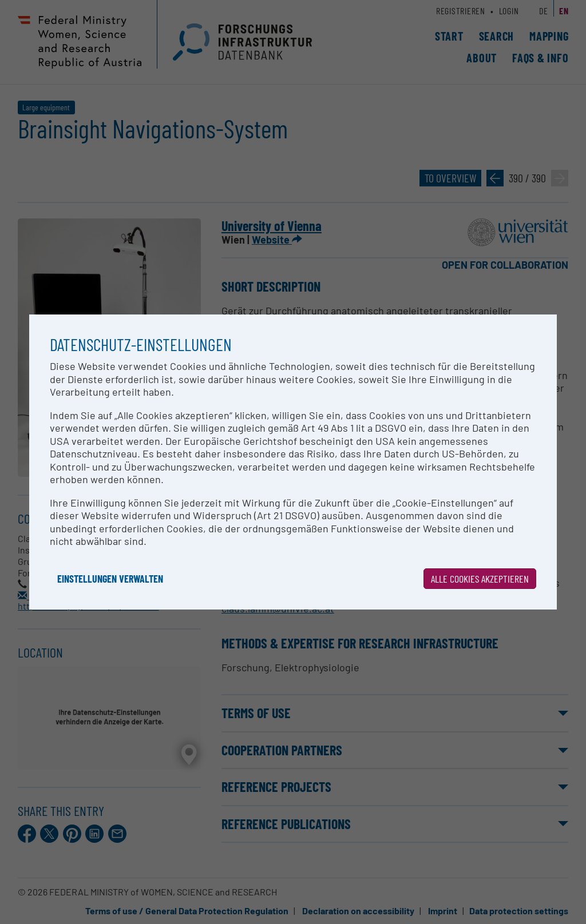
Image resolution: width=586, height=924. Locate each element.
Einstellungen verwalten (110, 579)
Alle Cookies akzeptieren (480, 579)
